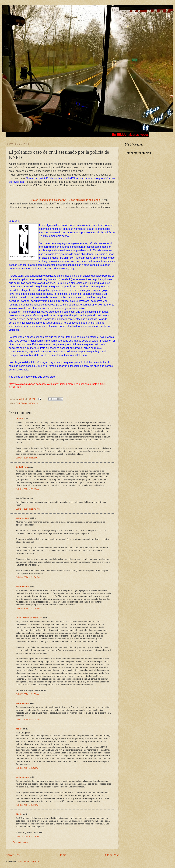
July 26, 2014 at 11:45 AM (28, 489)
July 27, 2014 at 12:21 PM (28, 720)
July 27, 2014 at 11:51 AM (28, 694)
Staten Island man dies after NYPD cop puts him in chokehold (66, 200)
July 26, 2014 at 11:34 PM (28, 577)
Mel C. (22, 399)
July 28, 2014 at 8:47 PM (27, 768)
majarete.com (23, 518)
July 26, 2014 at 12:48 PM (28, 509)
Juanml (20, 419)
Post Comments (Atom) (29, 862)
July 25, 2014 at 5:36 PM (27, 458)
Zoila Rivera (22, 467)
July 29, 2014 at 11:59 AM (28, 836)
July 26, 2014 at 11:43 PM (28, 609)
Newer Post (13, 855)
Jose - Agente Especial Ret (29, 618)
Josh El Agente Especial (27, 403)
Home (63, 855)
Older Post (112, 855)
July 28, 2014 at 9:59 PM (27, 805)
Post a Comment (21, 842)
